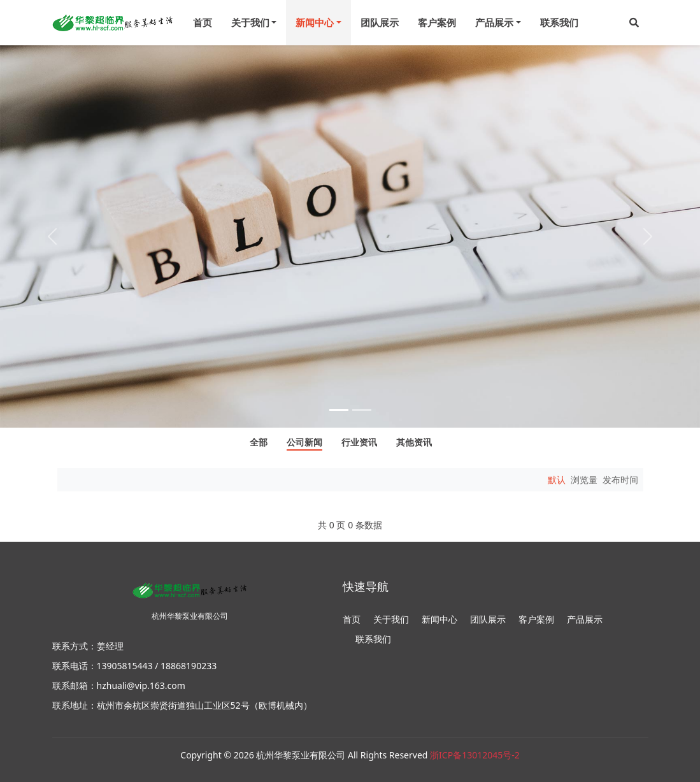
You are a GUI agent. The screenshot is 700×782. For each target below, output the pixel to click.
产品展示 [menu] (494, 22)
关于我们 (391, 619)
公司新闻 (304, 443)
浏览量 (584, 480)
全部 (259, 443)
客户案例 (437, 22)
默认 (557, 480)
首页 (203, 22)
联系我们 (559, 22)
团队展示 (380, 22)
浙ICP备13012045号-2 (475, 755)
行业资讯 (359, 443)
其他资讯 (414, 443)
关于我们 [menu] (250, 22)
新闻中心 (439, 619)
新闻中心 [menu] (315, 22)
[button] (634, 23)
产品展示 (585, 619)
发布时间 (620, 480)
